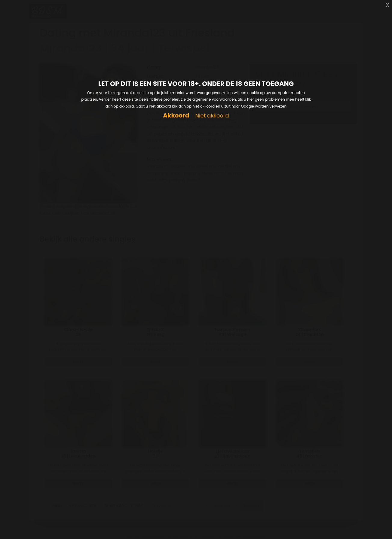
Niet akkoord (212, 116)
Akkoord (176, 116)
